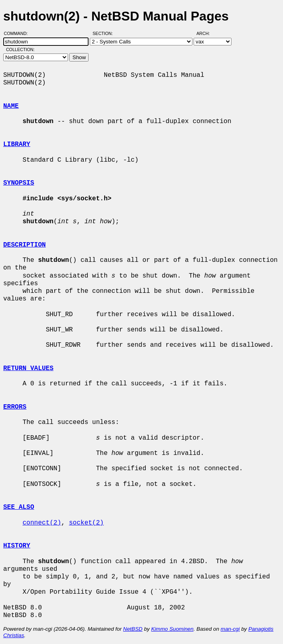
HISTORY (17, 546)
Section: (104, 33)
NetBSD (133, 629)
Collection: (20, 49)
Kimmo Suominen (172, 629)
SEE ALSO (19, 507)
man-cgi (230, 629)
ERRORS (15, 407)
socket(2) (86, 523)
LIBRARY (17, 144)
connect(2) (42, 523)
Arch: (207, 33)
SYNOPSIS (19, 183)
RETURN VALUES (28, 368)
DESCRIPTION (25, 245)
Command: (18, 33)
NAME (11, 106)
